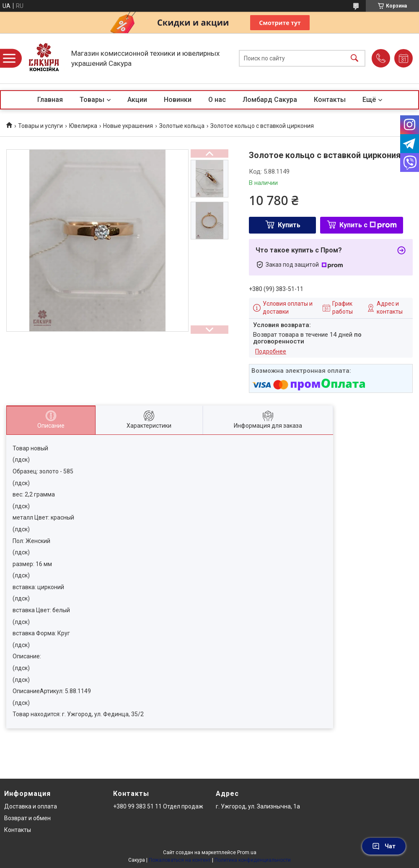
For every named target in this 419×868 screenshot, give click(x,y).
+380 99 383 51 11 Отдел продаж (158, 806)
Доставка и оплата (31, 806)
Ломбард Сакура (270, 100)
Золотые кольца (182, 126)
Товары (92, 100)
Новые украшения (128, 126)
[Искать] (354, 58)
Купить (289, 225)
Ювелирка (83, 126)
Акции (137, 100)
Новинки (178, 100)
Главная (50, 100)
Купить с (368, 225)
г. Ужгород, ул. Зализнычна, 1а (258, 806)
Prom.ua (247, 852)
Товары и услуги (40, 126)
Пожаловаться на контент (180, 860)
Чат (384, 846)
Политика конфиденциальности (253, 860)
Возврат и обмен (27, 818)
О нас (217, 100)
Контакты (330, 100)
